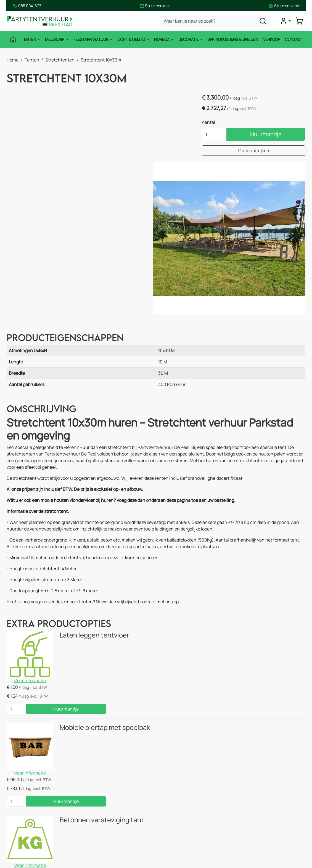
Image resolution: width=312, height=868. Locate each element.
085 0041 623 (269, 801)
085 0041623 (21, 6)
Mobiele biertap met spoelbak (103, 614)
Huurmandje (270, 134)
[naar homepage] (40, 21)
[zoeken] (263, 21)
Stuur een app (290, 6)
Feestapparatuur (91, 39)
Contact (294, 39)
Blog (169, 812)
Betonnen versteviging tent (100, 674)
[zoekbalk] (216, 21)
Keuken (96, 790)
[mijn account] (285, 21)
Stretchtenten (60, 60)
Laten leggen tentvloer (92, 554)
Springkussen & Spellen (36, 845)
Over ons (174, 801)
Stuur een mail (155, 6)
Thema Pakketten (107, 823)
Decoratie (189, 39)
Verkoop (272, 39)
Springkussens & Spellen (233, 39)
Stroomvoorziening (108, 812)
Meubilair (55, 39)
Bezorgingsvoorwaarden (189, 823)
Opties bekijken (258, 151)
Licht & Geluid (132, 39)
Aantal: (217, 122)
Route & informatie (184, 790)
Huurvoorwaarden (183, 834)
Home (13, 60)
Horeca (162, 39)
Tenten (29, 39)
